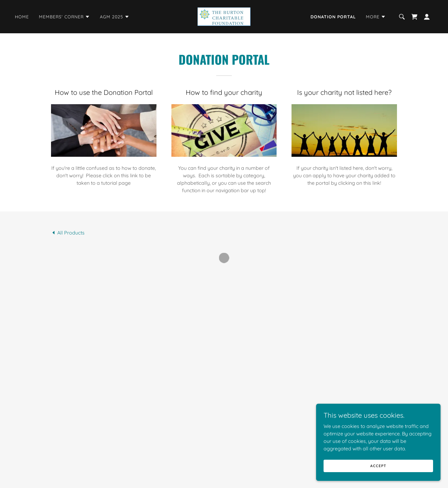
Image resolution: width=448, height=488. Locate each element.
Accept (378, 466)
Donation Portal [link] (333, 17)
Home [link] (22, 17)
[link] (224, 16)
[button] (64, 17)
